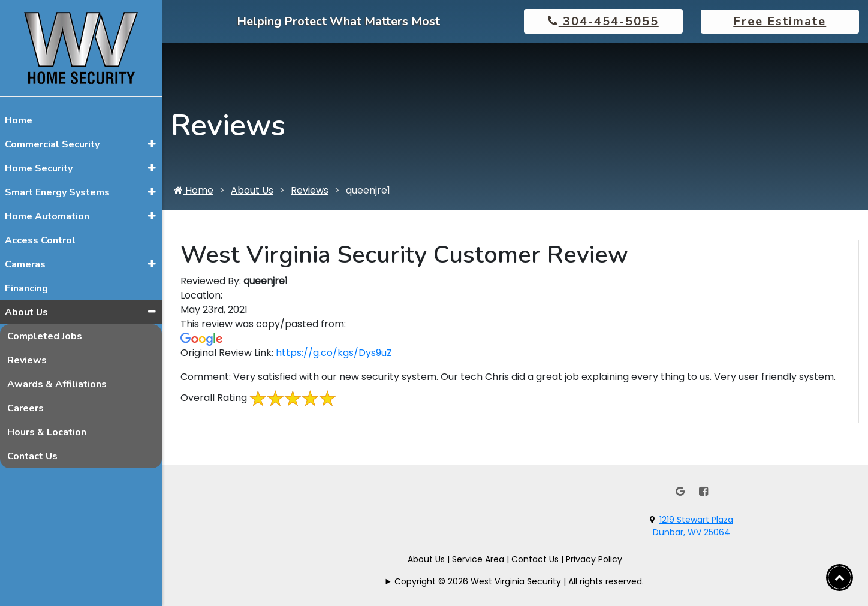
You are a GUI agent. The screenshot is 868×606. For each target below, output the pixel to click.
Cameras (25, 264)
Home (19, 120)
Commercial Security (52, 144)
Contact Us (32, 456)
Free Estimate (780, 21)
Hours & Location (47, 432)
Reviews (27, 360)
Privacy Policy (594, 559)
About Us (26, 312)
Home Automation (47, 216)
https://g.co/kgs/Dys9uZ (334, 353)
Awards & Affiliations (57, 384)
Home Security (39, 168)
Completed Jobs (45, 336)
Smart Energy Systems (57, 192)
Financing (26, 288)
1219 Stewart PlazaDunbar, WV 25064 (693, 526)
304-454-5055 (603, 21)
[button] (152, 144)
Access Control (40, 240)
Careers (25, 408)
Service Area (478, 559)
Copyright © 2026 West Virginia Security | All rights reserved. (519, 581)
